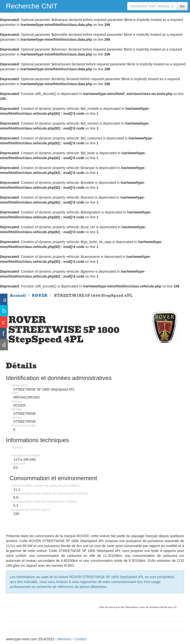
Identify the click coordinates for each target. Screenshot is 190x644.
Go (182, 6)
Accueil (18, 296)
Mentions (64, 639)
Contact (80, 639)
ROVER (40, 296)
